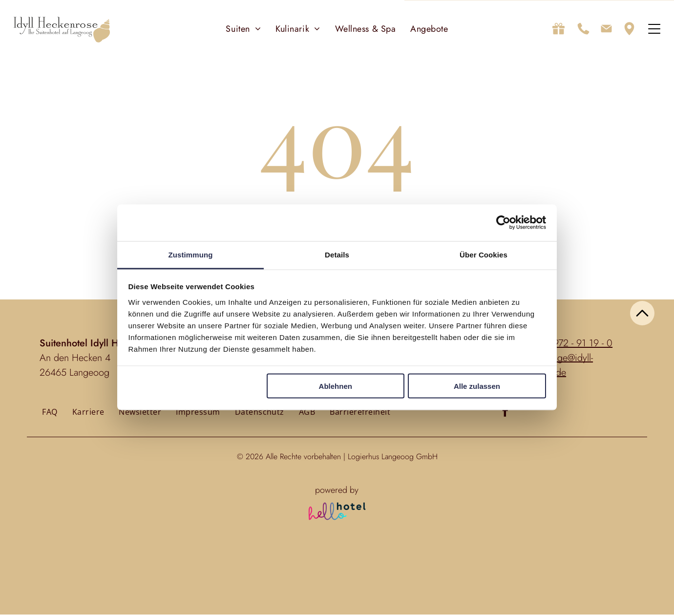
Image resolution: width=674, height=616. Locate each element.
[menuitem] (243, 30)
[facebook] (505, 414)
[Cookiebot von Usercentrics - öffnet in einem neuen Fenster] (503, 224)
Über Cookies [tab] (484, 255)
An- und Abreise (211, 574)
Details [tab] (337, 255)
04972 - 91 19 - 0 (577, 345)
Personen (337, 574)
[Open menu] (654, 30)
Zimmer (372, 574)
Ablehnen (336, 387)
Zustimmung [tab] (191, 255)
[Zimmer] (374, 594)
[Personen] (337, 594)
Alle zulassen (477, 387)
